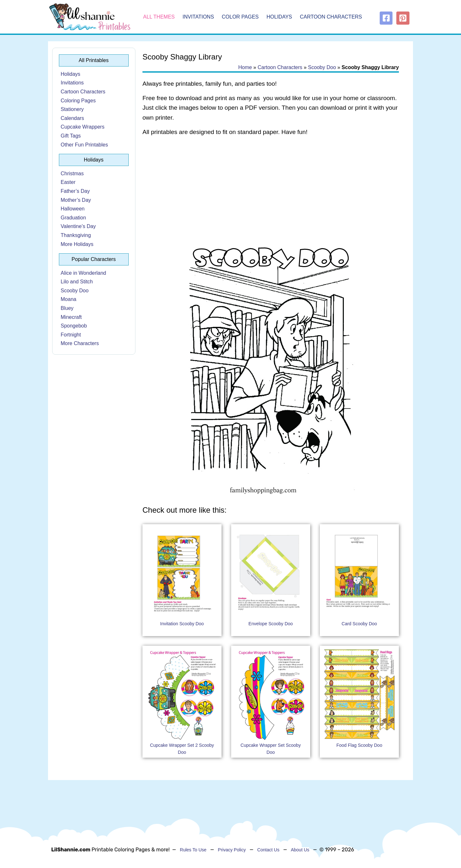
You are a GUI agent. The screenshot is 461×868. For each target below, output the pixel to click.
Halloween (73, 209)
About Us (300, 850)
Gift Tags (71, 136)
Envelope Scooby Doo (271, 624)
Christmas (72, 174)
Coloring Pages (78, 101)
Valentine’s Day (78, 226)
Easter (68, 182)
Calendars (73, 118)
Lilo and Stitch (77, 282)
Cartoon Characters (331, 17)
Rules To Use (193, 850)
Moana (69, 299)
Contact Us (268, 850)
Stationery (72, 109)
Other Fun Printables (85, 145)
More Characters (80, 343)
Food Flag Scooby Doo (359, 745)
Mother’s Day (76, 200)
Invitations (198, 17)
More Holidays (77, 244)
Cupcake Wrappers (83, 127)
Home (245, 67)
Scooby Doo (75, 291)
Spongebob (74, 326)
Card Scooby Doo (359, 624)
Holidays (279, 17)
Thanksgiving (76, 235)
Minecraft (71, 317)
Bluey (67, 308)
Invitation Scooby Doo (182, 624)
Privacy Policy (232, 850)
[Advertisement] (271, 193)
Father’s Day (75, 191)
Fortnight (71, 335)
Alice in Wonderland (84, 273)
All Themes (159, 17)
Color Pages (240, 17)
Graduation (73, 218)
